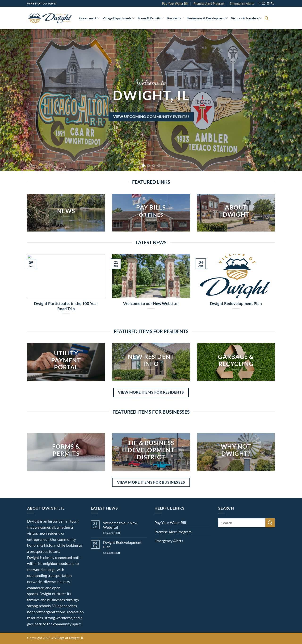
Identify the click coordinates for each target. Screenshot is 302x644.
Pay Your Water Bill (175, 4)
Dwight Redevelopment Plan (236, 304)
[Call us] (273, 4)
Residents (176, 18)
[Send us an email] (268, 4)
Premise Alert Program (209, 4)
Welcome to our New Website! (151, 304)
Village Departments (119, 18)
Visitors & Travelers (246, 18)
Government (89, 18)
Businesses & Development (208, 18)
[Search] (266, 18)
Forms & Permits (151, 18)
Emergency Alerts (242, 4)
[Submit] (270, 523)
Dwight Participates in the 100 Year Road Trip (66, 306)
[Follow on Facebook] (259, 4)
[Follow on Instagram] (264, 4)
